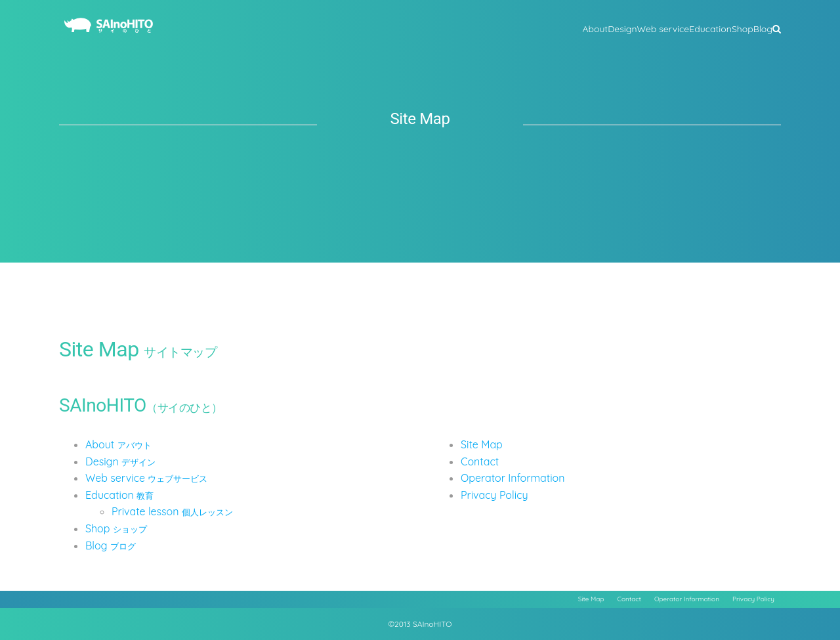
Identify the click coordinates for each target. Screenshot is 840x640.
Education (119, 495)
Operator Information (513, 478)
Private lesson (172, 511)
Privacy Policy (494, 495)
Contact (480, 461)
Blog (111, 545)
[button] (777, 28)
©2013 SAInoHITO (420, 624)
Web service (146, 478)
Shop (116, 528)
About (118, 444)
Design (120, 461)
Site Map (482, 444)
